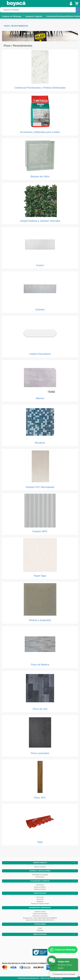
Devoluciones (40, 877)
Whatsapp (40, 930)
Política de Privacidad (40, 914)
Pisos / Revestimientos (16, 26)
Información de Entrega (40, 875)
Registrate (40, 901)
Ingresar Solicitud (40, 867)
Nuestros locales (40, 912)
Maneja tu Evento (40, 889)
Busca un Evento (40, 887)
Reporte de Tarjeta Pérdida (40, 904)
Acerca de (40, 899)
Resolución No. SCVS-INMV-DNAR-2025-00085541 (40, 918)
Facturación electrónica (40, 916)
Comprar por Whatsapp (12, 16)
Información (40, 885)
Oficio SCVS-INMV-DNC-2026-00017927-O (40, 920)
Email (40, 928)
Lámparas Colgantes (34, 16)
